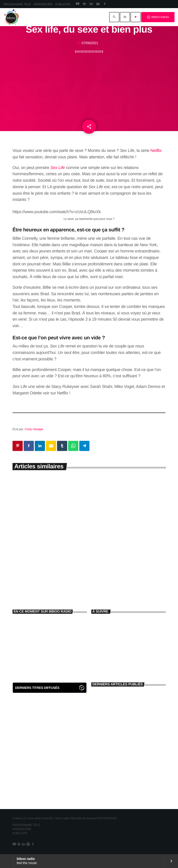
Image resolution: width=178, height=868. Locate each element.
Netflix (156, 150)
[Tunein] (84, 4)
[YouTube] (78, 4)
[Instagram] (98, 4)
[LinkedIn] (91, 4)
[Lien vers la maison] (12, 17)
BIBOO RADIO (158, 17)
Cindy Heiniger (34, 429)
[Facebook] (105, 4)
